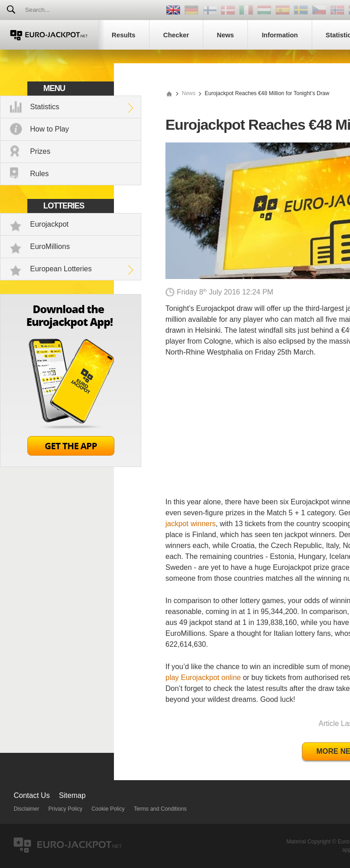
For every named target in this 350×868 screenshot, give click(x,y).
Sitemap (72, 795)
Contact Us (32, 795)
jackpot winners (190, 524)
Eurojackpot (49, 224)
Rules (39, 174)
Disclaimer (26, 809)
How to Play (49, 129)
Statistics (45, 107)
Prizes (40, 151)
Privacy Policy (65, 809)
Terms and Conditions (160, 809)
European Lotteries (61, 269)
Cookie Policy (108, 809)
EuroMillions (50, 246)
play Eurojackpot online (203, 678)
